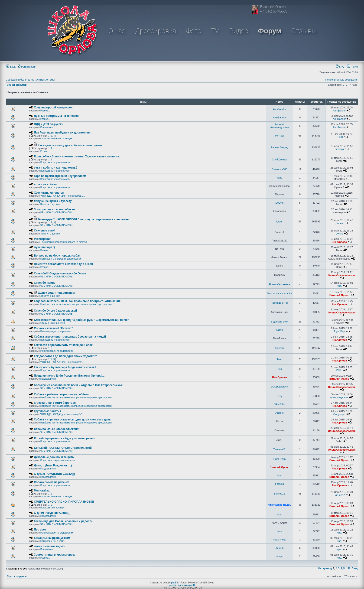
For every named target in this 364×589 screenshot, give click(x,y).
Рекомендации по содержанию (57, 351)
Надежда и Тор (280, 303)
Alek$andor (279, 109)
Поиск (352, 67)
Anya (279, 359)
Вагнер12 (279, 494)
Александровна (339, 397)
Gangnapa (339, 414)
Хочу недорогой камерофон (53, 107)
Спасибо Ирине (45, 283)
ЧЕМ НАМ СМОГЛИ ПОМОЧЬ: (57, 213)
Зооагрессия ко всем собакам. (55, 209)
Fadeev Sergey (280, 147)
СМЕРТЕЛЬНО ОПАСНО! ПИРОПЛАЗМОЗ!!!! (64, 502)
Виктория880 (279, 169)
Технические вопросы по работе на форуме (64, 242)
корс (280, 178)
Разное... (45, 111)
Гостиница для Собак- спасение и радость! (64, 521)
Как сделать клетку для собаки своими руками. (71, 145)
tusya (279, 556)
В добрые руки (279, 322)
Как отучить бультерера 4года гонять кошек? (65, 367)
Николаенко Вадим (279, 505)
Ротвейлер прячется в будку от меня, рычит (64, 438)
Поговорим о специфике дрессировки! (61, 259)
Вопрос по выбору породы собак (57, 256)
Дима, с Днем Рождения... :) (53, 465)
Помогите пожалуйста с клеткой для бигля (63, 264)
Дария (279, 221)
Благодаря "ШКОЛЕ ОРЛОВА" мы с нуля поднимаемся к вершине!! (84, 219)
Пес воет (40, 530)
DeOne (280, 203)
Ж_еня (279, 548)
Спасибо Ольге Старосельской (55, 311)
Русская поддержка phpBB (182, 585)
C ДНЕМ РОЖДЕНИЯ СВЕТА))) (54, 474)
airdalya (339, 149)
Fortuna (279, 484)
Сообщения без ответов (20, 80)
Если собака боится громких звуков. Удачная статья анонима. (77, 156)
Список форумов (17, 85)
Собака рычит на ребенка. (52, 482)
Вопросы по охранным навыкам (58, 460)
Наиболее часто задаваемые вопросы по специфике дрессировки (76, 304)
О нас (117, 31)
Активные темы (45, 80)
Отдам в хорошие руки (53, 323)
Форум (270, 31)
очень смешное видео (49, 546)
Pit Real (280, 136)
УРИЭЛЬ (279, 404)
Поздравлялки (48, 379)
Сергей (279, 348)
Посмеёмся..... (48, 127)
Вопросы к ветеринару (52, 508)
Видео (239, 31)
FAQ (340, 67)
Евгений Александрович (280, 126)
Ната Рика (280, 459)
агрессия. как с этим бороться (55, 403)
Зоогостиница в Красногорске (55, 555)
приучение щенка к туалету (53, 201)
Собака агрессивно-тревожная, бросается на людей (70, 337)
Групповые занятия (47, 411)
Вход (11, 67)
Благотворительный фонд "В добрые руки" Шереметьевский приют (81, 320)
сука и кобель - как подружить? (56, 168)
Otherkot (279, 413)
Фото (194, 31)
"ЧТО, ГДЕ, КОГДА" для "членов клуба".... (63, 196)
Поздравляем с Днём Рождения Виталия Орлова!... (69, 376)
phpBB (175, 583)
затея (279, 330)
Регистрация (27, 67)
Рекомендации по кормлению (56, 331)
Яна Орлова (339, 242)
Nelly (279, 396)
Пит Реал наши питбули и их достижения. (63, 133)
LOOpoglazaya (279, 387)
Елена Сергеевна (279, 284)
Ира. (339, 286)
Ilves (280, 531)
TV (215, 31)
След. (355, 568)
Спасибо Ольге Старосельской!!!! (57, 429)
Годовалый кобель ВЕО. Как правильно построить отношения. (78, 301)
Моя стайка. (42, 491)
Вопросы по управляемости (55, 162)
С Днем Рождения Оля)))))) (52, 513)
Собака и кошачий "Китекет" (53, 328)
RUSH (339, 137)
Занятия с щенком (50, 204)
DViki (279, 369)
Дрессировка (156, 31)
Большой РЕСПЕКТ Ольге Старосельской (63, 448)
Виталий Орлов (339, 295)
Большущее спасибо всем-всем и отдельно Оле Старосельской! (79, 385)
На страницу (325, 568)
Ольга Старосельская (342, 275)
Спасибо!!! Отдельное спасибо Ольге (60, 273)
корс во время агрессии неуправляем (60, 176)
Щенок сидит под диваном (56, 293)
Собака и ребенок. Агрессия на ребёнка (61, 394)
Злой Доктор (279, 159)
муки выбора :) (44, 247)
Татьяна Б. (279, 449)
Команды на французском (52, 538)
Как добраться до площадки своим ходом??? (65, 356)
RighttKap (339, 331)
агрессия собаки (45, 184)
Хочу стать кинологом (49, 193)
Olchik (339, 234)
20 (349, 568)
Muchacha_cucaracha (279, 293)
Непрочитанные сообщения (342, 80)
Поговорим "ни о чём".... (53, 541)
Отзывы (304, 31)
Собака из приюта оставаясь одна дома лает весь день (72, 420)
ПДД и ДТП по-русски (49, 124)
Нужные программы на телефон (56, 116)
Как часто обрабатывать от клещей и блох (63, 345)
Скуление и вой (45, 231)
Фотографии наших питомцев (56, 138)
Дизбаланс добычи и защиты (54, 457)
